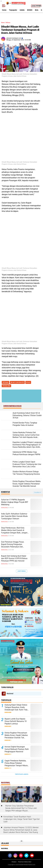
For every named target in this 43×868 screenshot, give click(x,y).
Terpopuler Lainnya (22, 774)
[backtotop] (22, 842)
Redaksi (14, 862)
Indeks (22, 10)
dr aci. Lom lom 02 (17, 382)
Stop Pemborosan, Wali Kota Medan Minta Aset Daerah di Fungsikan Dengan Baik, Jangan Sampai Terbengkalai (14, 530)
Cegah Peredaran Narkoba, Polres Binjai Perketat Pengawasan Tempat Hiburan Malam (17, 763)
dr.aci (28, 382)
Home (4, 10)
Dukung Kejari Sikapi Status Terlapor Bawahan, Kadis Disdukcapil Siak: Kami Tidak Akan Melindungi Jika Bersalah (16, 707)
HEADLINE (6, 386)
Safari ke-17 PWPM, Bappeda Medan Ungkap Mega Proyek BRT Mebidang (15, 502)
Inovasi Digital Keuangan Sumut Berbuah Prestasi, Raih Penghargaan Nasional (17, 749)
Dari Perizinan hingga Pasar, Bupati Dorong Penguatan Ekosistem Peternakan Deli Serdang (13, 544)
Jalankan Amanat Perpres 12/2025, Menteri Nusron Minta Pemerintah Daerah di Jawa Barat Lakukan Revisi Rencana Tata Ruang (21, 830)
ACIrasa (8, 23)
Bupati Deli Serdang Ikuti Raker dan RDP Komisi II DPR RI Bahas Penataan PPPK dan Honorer (14, 558)
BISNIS (30, 10)
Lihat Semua (22, 571)
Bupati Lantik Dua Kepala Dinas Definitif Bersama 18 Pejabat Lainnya (16, 721)
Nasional (10, 694)
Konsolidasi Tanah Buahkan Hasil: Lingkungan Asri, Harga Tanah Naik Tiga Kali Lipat (22, 819)
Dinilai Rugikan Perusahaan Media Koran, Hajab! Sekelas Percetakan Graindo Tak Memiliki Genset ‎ (16, 735)
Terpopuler (13, 10)
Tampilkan (37, 492)
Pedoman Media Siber (25, 862)
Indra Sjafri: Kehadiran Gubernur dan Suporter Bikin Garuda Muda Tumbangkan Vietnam (14, 516)
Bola (37, 10)
